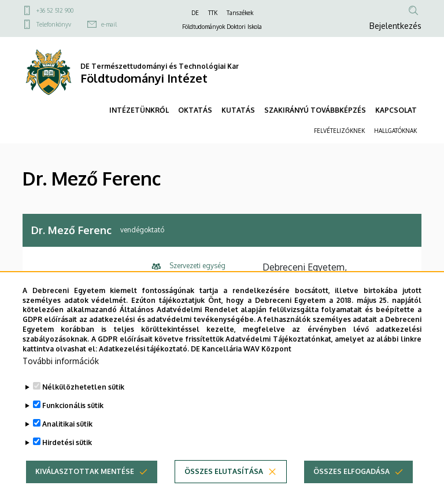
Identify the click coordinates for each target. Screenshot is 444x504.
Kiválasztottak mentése (85, 490)
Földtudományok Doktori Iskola (222, 27)
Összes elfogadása (351, 490)
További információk (61, 380)
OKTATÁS (195, 110)
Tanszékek (240, 13)
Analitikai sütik (67, 443)
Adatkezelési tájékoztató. (144, 367)
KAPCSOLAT (396, 110)
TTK (213, 13)
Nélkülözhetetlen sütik (83, 406)
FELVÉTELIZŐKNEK (339, 131)
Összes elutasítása (224, 490)
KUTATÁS (238, 110)
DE (195, 13)
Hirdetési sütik (67, 462)
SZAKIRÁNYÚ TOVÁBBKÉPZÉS (315, 110)
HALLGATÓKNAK (395, 131)
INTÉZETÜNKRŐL (139, 110)
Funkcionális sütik (73, 425)
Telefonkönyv (54, 24)
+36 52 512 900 (55, 10)
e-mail (109, 24)
